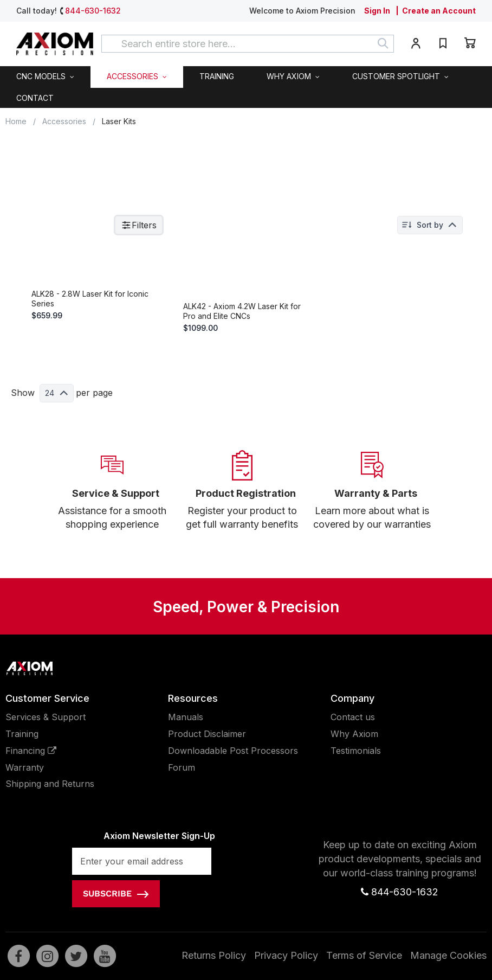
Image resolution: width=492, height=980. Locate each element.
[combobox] (248, 44)
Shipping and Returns (50, 802)
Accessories (64, 121)
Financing (31, 768)
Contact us (353, 735)
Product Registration (246, 511)
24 (214, 415)
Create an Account (439, 11)
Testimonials (356, 768)
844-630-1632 (93, 11)
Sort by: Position (437, 225)
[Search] (383, 43)
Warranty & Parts (376, 511)
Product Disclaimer (207, 752)
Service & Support (116, 511)
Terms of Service (364, 973)
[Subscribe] (116, 912)
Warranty (25, 785)
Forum (182, 785)
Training (22, 752)
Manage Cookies (448, 973)
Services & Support (46, 735)
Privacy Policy (286, 973)
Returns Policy (214, 973)
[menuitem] (45, 77)
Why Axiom (354, 752)
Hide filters (40, 226)
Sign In (377, 11)
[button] (416, 45)
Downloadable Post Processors (233, 768)
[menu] (246, 87)
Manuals (186, 735)
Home (16, 121)
